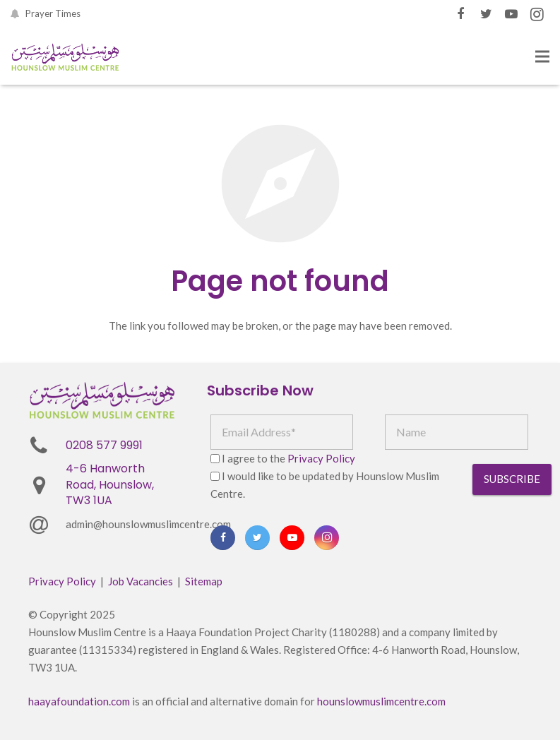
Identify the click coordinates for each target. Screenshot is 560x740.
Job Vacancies (141, 581)
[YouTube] (511, 14)
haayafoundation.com (79, 701)
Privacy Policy (321, 458)
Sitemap (204, 581)
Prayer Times (53, 13)
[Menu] (542, 56)
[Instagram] (537, 14)
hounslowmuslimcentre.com (381, 701)
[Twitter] (486, 14)
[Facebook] (460, 14)
